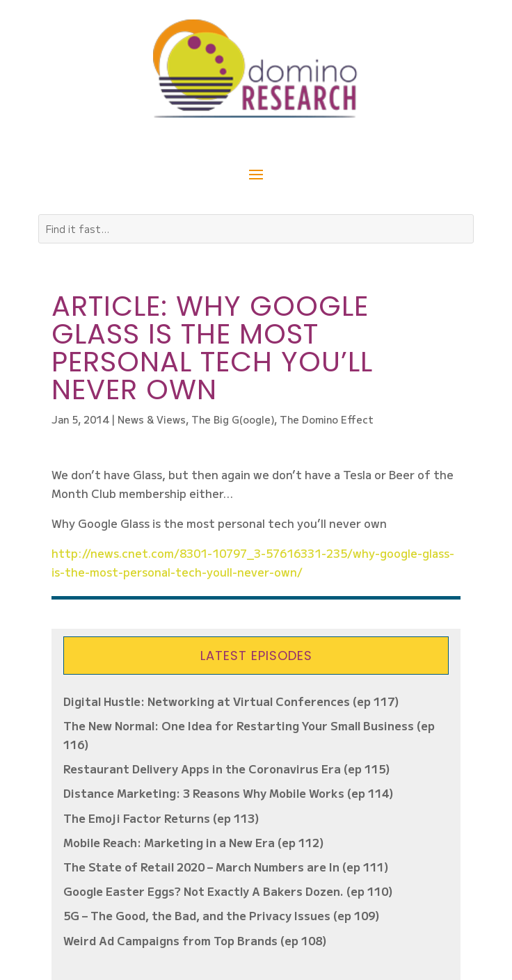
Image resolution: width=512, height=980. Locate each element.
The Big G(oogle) (233, 419)
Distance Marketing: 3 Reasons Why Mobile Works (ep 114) (229, 793)
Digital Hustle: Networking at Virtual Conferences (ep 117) (231, 701)
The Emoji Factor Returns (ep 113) (161, 818)
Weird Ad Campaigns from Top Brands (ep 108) (195, 940)
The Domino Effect (327, 419)
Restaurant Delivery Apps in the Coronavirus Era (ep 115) (227, 769)
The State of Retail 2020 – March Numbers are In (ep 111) (226, 867)
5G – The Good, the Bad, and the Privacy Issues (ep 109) (222, 915)
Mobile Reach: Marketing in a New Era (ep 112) (194, 842)
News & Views (152, 419)
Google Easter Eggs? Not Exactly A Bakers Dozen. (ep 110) (228, 891)
